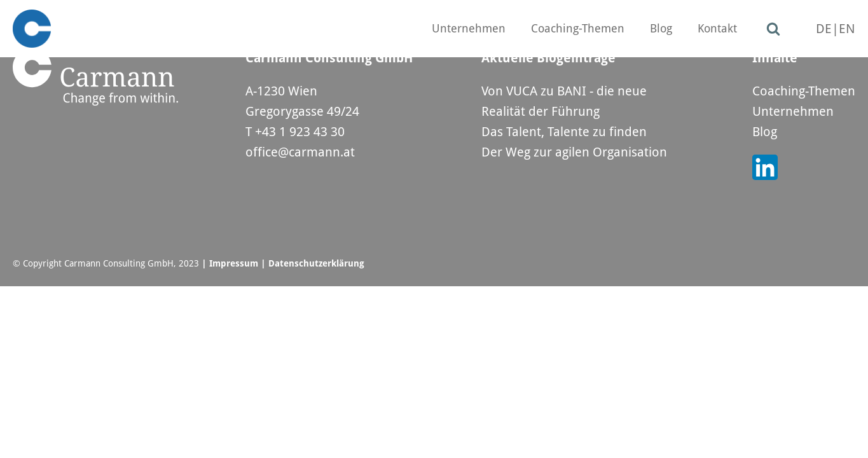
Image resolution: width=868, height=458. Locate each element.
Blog (661, 28)
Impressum (234, 263)
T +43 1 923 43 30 (295, 132)
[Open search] (773, 29)
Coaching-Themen (578, 28)
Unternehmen (469, 28)
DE (824, 29)
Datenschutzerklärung (316, 263)
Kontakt (717, 28)
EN (847, 29)
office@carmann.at (300, 152)
